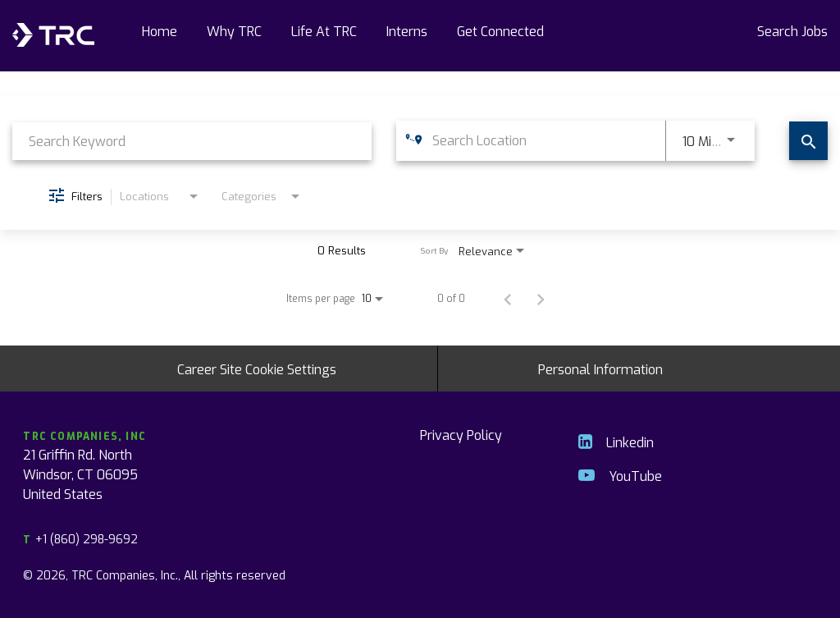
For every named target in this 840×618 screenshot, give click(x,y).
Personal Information (600, 369)
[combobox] (192, 141)
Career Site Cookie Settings (257, 369)
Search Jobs (792, 30)
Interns (407, 30)
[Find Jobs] (808, 141)
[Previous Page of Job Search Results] (508, 298)
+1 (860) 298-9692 (80, 539)
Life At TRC (324, 30)
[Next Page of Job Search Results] (541, 298)
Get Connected (500, 30)
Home (160, 30)
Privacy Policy (461, 434)
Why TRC (234, 30)
